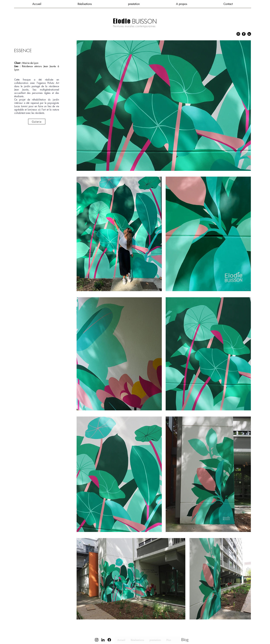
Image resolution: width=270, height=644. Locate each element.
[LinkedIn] (249, 34)
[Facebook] (244, 34)
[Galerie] (37, 122)
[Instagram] (238, 34)
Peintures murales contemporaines (134, 26)
